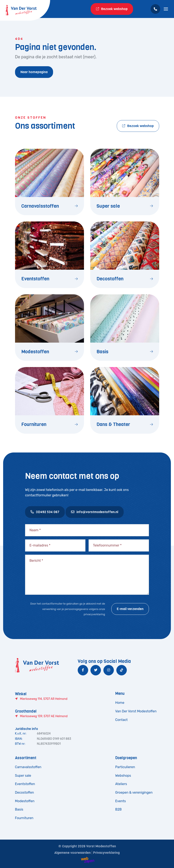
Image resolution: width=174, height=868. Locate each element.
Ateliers (121, 784)
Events (121, 801)
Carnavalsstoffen (28, 767)
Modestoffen (25, 801)
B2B (119, 809)
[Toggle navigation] (166, 9)
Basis (19, 809)
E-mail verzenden (130, 609)
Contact (122, 720)
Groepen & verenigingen (134, 792)
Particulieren (125, 767)
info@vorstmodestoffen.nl (95, 512)
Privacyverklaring (106, 853)
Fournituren (24, 818)
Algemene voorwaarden (72, 853)
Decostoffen (25, 792)
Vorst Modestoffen (101, 846)
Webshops (123, 776)
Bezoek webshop (112, 9)
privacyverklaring (94, 614)
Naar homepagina (34, 72)
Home (120, 703)
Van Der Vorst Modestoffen (136, 711)
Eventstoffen (25, 784)
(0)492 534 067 (45, 512)
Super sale (23, 776)
